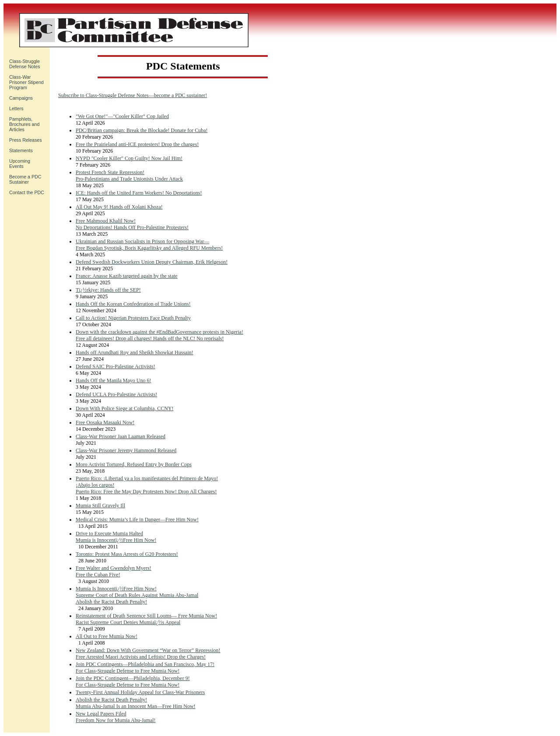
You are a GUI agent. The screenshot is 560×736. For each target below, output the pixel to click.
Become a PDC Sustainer (25, 179)
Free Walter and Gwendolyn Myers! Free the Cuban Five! (114, 571)
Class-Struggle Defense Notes (25, 64)
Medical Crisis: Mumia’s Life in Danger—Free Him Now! (137, 520)
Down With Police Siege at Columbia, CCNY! (125, 408)
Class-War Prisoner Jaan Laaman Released (121, 436)
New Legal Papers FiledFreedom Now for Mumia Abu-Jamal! (116, 717)
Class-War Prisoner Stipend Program (26, 82)
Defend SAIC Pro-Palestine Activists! (115, 366)
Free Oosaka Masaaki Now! (105, 422)
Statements (21, 150)
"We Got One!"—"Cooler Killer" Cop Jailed (122, 116)
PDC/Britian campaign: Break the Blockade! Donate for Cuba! (142, 130)
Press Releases (26, 140)
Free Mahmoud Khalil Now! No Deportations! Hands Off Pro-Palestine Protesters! (132, 224)
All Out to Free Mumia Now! (107, 636)
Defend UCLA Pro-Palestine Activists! (116, 394)
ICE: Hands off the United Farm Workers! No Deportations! (139, 193)
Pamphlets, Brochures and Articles (24, 124)
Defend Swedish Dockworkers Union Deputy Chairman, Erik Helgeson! (152, 262)
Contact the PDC (27, 192)
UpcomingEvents (20, 164)
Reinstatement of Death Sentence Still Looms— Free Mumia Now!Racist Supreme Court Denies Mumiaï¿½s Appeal (146, 619)
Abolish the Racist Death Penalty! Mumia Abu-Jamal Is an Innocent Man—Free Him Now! (136, 703)
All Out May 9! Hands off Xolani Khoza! (119, 207)
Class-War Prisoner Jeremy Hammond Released (126, 450)
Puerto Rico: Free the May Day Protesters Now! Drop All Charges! (146, 492)
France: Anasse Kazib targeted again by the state (127, 276)
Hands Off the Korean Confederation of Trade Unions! (133, 304)
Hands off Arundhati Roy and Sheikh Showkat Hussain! (135, 352)
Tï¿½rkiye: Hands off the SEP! (108, 290)
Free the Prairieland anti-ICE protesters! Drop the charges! (137, 144)
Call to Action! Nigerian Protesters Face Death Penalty (133, 318)
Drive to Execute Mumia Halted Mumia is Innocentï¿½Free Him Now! (116, 537)
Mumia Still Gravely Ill (100, 506)
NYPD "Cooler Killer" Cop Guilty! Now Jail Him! (129, 158)
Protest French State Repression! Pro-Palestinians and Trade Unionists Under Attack (129, 176)
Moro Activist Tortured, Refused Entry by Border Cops (134, 464)
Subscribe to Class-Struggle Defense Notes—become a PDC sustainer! (133, 95)
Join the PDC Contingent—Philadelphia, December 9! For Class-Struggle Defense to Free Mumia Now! (133, 682)
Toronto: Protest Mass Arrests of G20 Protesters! (127, 554)
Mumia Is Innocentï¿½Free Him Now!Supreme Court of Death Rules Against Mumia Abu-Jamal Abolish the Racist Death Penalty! (137, 595)
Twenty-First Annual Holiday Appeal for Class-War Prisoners (140, 692)
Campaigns (21, 98)
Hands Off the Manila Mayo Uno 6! (113, 380)
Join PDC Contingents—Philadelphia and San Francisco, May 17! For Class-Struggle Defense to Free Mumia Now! (145, 668)
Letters (16, 108)
